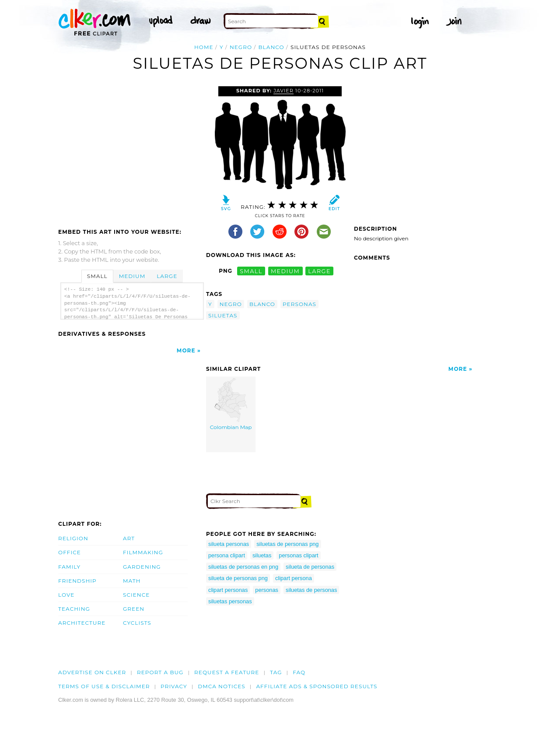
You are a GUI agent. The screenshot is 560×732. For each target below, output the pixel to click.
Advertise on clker (92, 672)
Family (69, 567)
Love (66, 595)
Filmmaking (143, 552)
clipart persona (294, 578)
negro (241, 47)
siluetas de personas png (287, 544)
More (186, 350)
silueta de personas (310, 567)
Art (129, 538)
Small (97, 276)
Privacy (174, 686)
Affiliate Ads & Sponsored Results (317, 686)
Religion (73, 538)
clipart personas (228, 590)
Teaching (74, 609)
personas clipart (298, 555)
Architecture (82, 623)
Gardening (142, 567)
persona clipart (227, 555)
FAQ (299, 672)
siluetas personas (230, 601)
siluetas (223, 315)
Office (70, 552)
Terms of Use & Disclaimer (104, 686)
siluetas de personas (311, 590)
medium (285, 271)
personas (299, 304)
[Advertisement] (132, 152)
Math (132, 581)
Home (204, 47)
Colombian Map (231, 405)
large (319, 271)
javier (283, 91)
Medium (132, 276)
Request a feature (227, 672)
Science (136, 595)
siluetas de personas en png (243, 567)
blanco (271, 47)
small (251, 271)
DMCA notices (222, 686)
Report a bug (160, 672)
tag (276, 672)
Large (167, 276)
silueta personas (229, 544)
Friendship (77, 581)
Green (134, 609)
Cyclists (137, 623)
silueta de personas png (238, 578)
